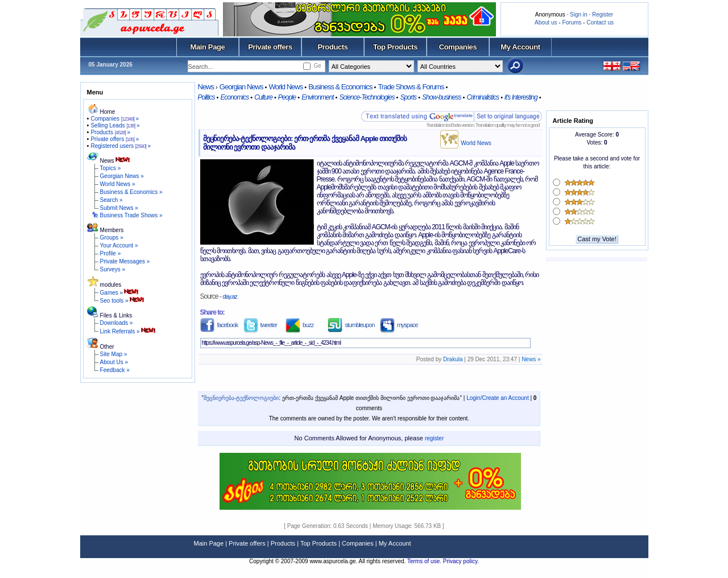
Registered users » (121, 146)
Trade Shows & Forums (411, 87)
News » (531, 359)
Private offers (270, 47)
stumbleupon (351, 325)
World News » (118, 184)
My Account (520, 47)
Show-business (441, 97)
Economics (234, 97)
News (206, 87)
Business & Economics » (131, 192)
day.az (230, 296)
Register (603, 15)
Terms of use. (425, 561)
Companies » (115, 119)
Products (332, 47)
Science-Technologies (367, 97)
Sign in (579, 15)
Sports (408, 97)
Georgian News (241, 87)
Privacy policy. (461, 561)
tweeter (260, 325)
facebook (219, 325)
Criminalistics (483, 97)
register (434, 438)
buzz (299, 325)
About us (546, 22)
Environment (317, 97)
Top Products (395, 47)
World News (286, 87)
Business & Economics (340, 87)
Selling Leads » (115, 125)
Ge (317, 66)
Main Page (208, 47)
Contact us (600, 22)
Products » (110, 132)
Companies (458, 47)
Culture (263, 97)
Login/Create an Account (498, 398)
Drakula (453, 359)
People (287, 97)
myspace (399, 325)
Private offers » (115, 139)
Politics (206, 97)
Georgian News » (122, 176)
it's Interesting (521, 97)
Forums (572, 22)
